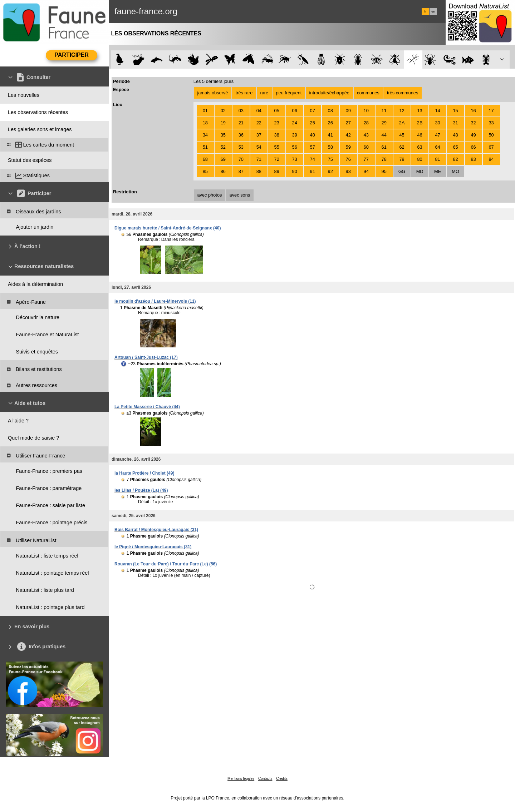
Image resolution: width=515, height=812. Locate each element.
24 (295, 123)
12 (402, 111)
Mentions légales (241, 779)
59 (348, 147)
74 (313, 159)
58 (330, 147)
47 (437, 135)
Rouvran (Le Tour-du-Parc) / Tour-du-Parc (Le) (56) (166, 564)
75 (330, 159)
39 (295, 135)
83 (473, 159)
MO (455, 171)
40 (313, 135)
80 (420, 159)
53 (241, 147)
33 (491, 123)
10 (366, 111)
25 (313, 123)
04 (259, 111)
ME (438, 171)
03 (241, 111)
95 (384, 171)
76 (348, 159)
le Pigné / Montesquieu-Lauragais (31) (153, 547)
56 (295, 147)
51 (205, 147)
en (433, 11)
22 (259, 123)
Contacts (265, 779)
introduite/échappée (329, 93)
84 (491, 159)
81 (437, 159)
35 (223, 135)
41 (330, 135)
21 (241, 123)
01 (205, 111)
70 (241, 159)
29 (384, 123)
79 (402, 159)
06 (295, 111)
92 (330, 171)
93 (348, 171)
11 (384, 111)
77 (366, 159)
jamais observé (212, 93)
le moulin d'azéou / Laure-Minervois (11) (155, 301)
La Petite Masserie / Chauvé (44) (147, 407)
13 (420, 111)
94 (366, 171)
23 (277, 123)
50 (491, 135)
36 (241, 135)
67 (491, 147)
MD (420, 171)
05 (277, 111)
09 (348, 111)
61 (384, 147)
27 (348, 123)
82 (455, 159)
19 (223, 123)
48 (455, 135)
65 (455, 147)
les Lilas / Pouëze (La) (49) (141, 490)
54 (259, 147)
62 (402, 147)
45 (402, 135)
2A (402, 123)
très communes (403, 93)
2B (420, 123)
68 (205, 159)
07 (313, 111)
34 (205, 135)
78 (384, 159)
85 (205, 171)
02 (223, 111)
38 (277, 135)
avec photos (209, 195)
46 (420, 135)
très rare (244, 93)
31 (455, 123)
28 (366, 123)
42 (348, 135)
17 (491, 111)
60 (366, 147)
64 (437, 147)
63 (420, 147)
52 (223, 147)
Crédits (282, 779)
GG (402, 171)
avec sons (240, 195)
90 (295, 171)
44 (384, 135)
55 (277, 147)
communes (368, 93)
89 (277, 171)
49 (473, 135)
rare (264, 93)
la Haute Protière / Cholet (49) (144, 473)
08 (330, 111)
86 (223, 171)
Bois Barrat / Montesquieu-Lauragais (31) (156, 530)
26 (330, 123)
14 (437, 111)
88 (259, 171)
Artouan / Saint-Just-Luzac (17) (146, 357)
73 (295, 159)
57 (313, 147)
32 (473, 123)
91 (313, 171)
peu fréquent (289, 93)
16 (473, 111)
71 (259, 159)
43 (366, 135)
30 (437, 123)
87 (241, 171)
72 (277, 159)
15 (455, 111)
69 (223, 159)
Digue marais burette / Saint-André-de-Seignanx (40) (168, 228)
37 (259, 135)
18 (205, 123)
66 (473, 147)
